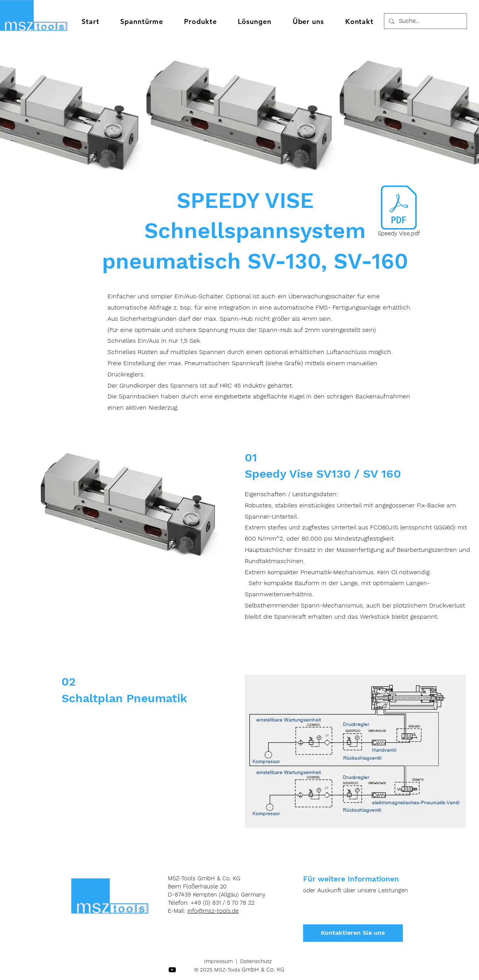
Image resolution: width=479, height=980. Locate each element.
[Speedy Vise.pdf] (399, 213)
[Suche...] (425, 21)
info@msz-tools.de (213, 911)
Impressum (218, 961)
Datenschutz (256, 961)
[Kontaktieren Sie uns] (353, 933)
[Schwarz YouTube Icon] (172, 970)
